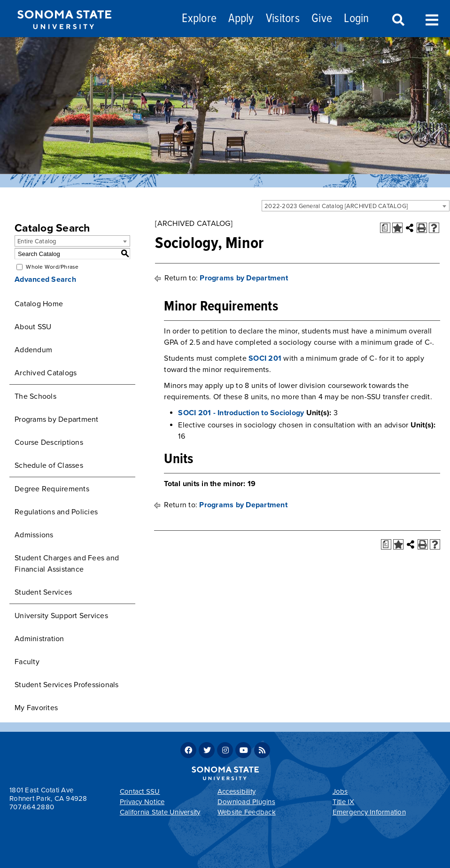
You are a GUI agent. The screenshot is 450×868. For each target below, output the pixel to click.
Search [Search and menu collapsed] (397, 20)
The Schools (35, 396)
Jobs (340, 791)
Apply (241, 19)
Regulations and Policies (56, 512)
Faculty (27, 662)
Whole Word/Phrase (52, 267)
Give (322, 19)
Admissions (34, 535)
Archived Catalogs (46, 373)
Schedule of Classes (49, 465)
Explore (199, 19)
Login (356, 19)
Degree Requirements (52, 489)
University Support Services (61, 616)
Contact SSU (140, 791)
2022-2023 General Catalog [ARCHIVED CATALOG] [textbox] (336, 206)
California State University (160, 812)
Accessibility (237, 791)
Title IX (344, 802)
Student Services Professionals (67, 685)
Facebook (188, 750)
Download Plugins (246, 802)
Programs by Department (57, 419)
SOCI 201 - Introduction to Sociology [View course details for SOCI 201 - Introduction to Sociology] (241, 413)
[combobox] (356, 206)
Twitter (207, 750)
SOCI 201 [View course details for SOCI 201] (265, 358)
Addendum (33, 350)
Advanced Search (45, 279)
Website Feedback (247, 812)
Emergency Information (369, 812)
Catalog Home (39, 304)
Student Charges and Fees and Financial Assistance (67, 564)
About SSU (33, 327)
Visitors (283, 19)
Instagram (225, 750)
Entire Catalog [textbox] (37, 241)
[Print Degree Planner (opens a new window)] (385, 228)
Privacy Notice (142, 802)
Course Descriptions (49, 442)
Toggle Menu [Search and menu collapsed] (432, 19)
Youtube (243, 750)
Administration (39, 639)
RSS (262, 750)
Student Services (43, 592)
